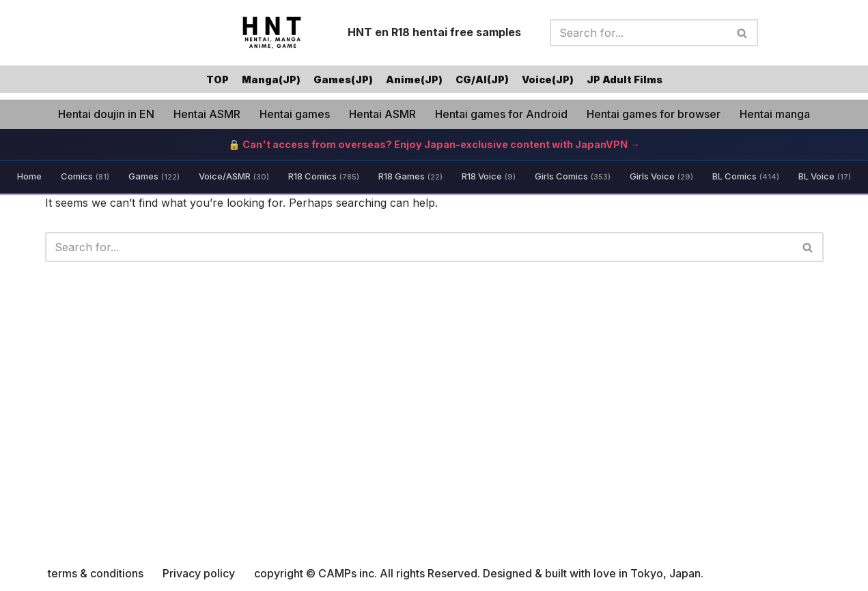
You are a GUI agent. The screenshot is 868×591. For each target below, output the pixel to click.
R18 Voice (489, 176)
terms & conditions (96, 573)
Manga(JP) (271, 80)
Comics (85, 176)
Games (154, 176)
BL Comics (746, 176)
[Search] (639, 33)
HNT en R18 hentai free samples (434, 32)
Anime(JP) (414, 80)
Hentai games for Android (501, 114)
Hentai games (295, 114)
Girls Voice (661, 176)
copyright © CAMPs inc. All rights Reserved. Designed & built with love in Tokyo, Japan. (479, 573)
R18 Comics (324, 176)
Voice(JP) (548, 80)
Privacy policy (199, 573)
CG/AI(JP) (482, 80)
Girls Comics (573, 176)
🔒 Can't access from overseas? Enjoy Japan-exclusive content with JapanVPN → (434, 144)
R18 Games (410, 176)
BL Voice (825, 176)
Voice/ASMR (234, 176)
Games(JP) (343, 80)
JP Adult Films (625, 80)
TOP (218, 80)
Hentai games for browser (654, 114)
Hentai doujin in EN (106, 114)
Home (29, 176)
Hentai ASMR (207, 114)
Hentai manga (775, 114)
